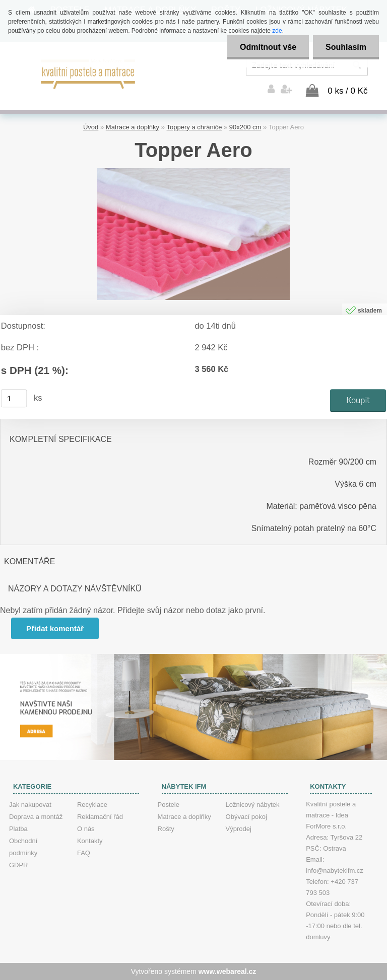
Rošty (166, 829)
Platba (18, 829)
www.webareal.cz (228, 971)
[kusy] (14, 398)
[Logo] (88, 73)
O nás (86, 829)
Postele (169, 805)
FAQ (84, 853)
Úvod (91, 127)
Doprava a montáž (36, 817)
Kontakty (90, 841)
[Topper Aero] (193, 172)
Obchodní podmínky (23, 847)
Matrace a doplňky (133, 127)
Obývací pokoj (246, 817)
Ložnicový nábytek (253, 805)
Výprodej (239, 829)
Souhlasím (346, 47)
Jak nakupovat (30, 805)
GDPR (19, 865)
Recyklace (92, 805)
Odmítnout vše (268, 47)
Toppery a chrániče (195, 127)
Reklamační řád (100, 817)
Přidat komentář (55, 628)
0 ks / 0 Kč (347, 91)
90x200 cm (245, 127)
